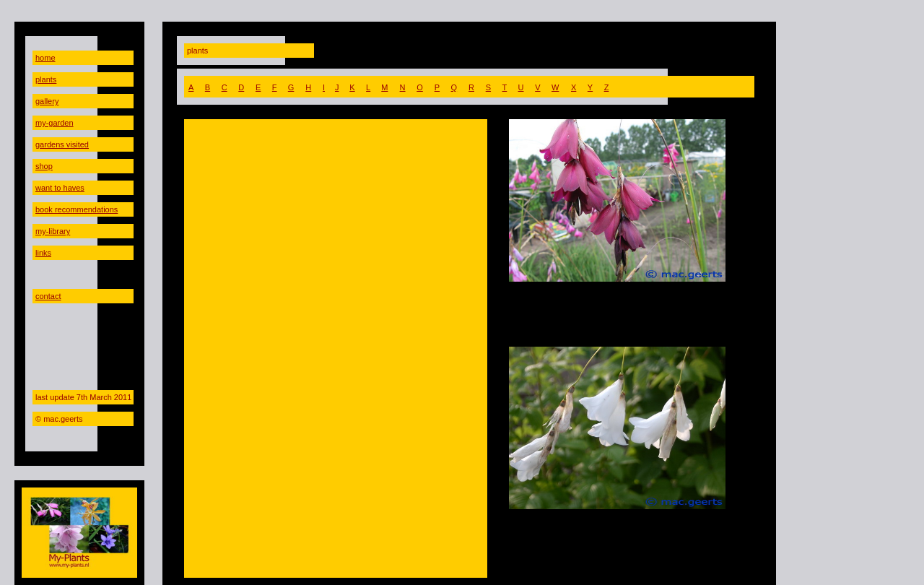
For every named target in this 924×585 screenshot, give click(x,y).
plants (46, 79)
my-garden (55, 123)
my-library (53, 231)
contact (48, 296)
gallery (47, 101)
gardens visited (62, 144)
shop (44, 166)
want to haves (60, 188)
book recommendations (77, 209)
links (43, 253)
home (45, 58)
